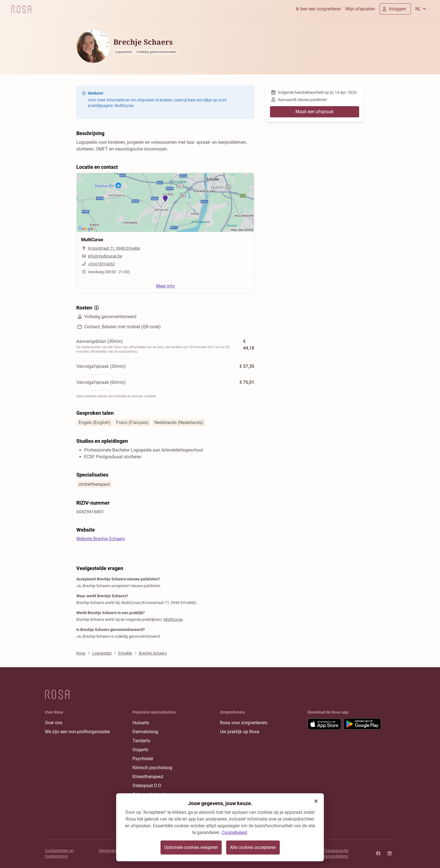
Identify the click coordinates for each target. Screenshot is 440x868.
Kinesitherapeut (148, 777)
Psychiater (143, 759)
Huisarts (141, 723)
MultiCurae (173, 619)
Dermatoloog (145, 732)
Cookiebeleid (234, 832)
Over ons (54, 723)
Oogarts (140, 750)
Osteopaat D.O (147, 786)
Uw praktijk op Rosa (240, 732)
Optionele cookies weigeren (191, 847)
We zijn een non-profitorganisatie (77, 732)
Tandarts (141, 741)
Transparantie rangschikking (336, 853)
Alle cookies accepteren (253, 847)
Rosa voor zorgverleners (244, 723)
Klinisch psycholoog (152, 768)
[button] (316, 801)
